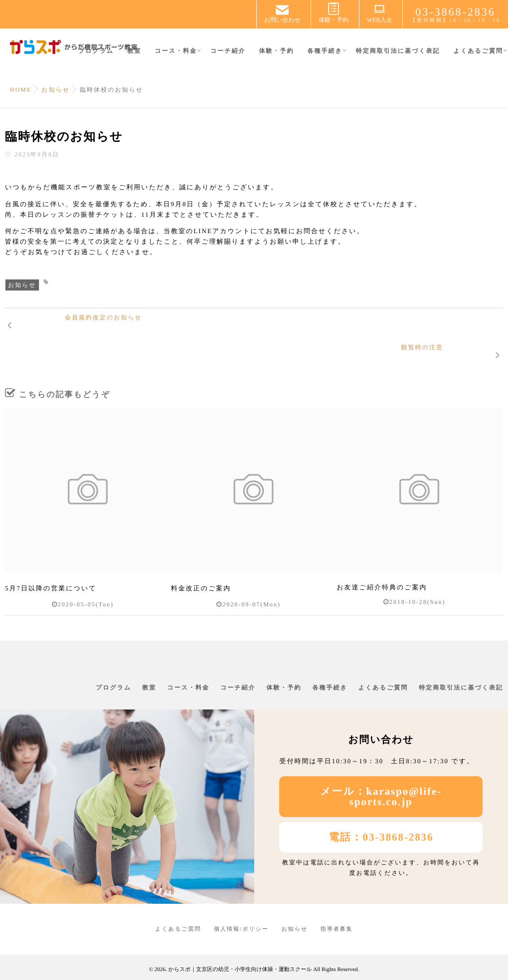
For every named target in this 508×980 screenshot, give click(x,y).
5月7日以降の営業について (51, 574)
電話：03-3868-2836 (381, 821)
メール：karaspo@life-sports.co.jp (381, 781)
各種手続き (325, 57)
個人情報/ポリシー (241, 913)
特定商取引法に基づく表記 (398, 57)
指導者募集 (337, 913)
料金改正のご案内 (201, 574)
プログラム (96, 57)
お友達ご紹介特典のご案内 (382, 574)
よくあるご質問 (478, 57)
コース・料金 (176, 57)
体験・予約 (276, 57)
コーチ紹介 (228, 57)
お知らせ (22, 285)
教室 (134, 57)
